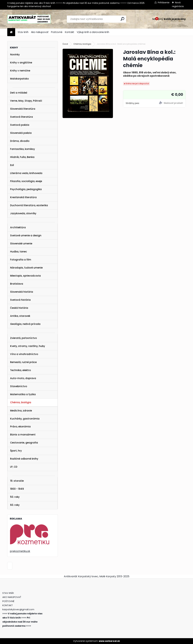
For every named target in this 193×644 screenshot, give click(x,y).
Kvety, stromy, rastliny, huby (28, 346)
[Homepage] (11, 32)
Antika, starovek (20, 316)
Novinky (15, 55)
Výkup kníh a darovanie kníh (93, 32)
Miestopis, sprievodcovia (25, 276)
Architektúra (18, 227)
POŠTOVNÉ (8, 601)
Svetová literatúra (21, 117)
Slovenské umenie (21, 244)
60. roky (15, 505)
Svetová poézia (20, 125)
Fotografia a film (21, 260)
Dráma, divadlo (20, 141)
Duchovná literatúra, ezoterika (29, 205)
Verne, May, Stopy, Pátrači (26, 101)
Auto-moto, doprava (23, 378)
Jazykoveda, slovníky (23, 213)
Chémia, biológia (21, 402)
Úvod (65, 44)
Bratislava (17, 284)
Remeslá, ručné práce (23, 362)
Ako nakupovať (40, 32)
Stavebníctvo (19, 386)
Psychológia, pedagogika (26, 189)
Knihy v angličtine (21, 63)
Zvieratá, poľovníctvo (23, 338)
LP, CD (14, 467)
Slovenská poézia (21, 133)
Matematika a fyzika (23, 394)
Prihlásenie (164, 3)
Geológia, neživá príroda (25, 324)
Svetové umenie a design (26, 235)
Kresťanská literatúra (23, 197)
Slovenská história (22, 292)
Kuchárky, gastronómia (25, 419)
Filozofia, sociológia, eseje (26, 181)
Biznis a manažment (23, 435)
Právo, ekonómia (20, 427)
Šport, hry (16, 451)
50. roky (15, 497)
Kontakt (70, 32)
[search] (122, 19)
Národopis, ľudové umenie (26, 268)
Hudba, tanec (19, 252)
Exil (12, 165)
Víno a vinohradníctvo (24, 354)
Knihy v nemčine (20, 71)
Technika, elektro (20, 370)
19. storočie (17, 481)
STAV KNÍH (8, 593)
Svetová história (20, 300)
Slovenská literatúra (23, 109)
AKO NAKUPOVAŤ (12, 597)
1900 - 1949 (17, 489)
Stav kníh (23, 32)
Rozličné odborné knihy (24, 459)
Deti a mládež (19, 93)
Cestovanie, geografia (24, 443)
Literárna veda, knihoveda (26, 173)
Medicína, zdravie (21, 411)
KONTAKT (8, 605)
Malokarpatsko (19, 79)
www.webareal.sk (109, 641)
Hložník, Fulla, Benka (22, 157)
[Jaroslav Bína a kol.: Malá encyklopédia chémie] (88, 83)
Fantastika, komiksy (23, 149)
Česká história (19, 308)
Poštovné (57, 32)
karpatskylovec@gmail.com (18, 609)
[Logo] (29, 19)
